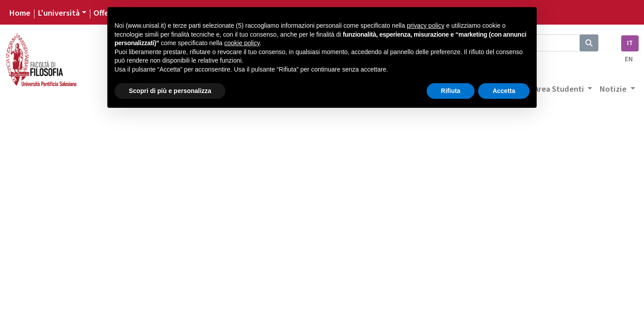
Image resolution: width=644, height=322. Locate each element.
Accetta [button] (504, 91)
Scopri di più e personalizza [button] (170, 91)
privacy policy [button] (426, 25)
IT (630, 43)
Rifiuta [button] (451, 91)
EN (629, 59)
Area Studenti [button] (560, 89)
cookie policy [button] (242, 43)
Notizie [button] (614, 89)
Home (20, 13)
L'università (59, 13)
